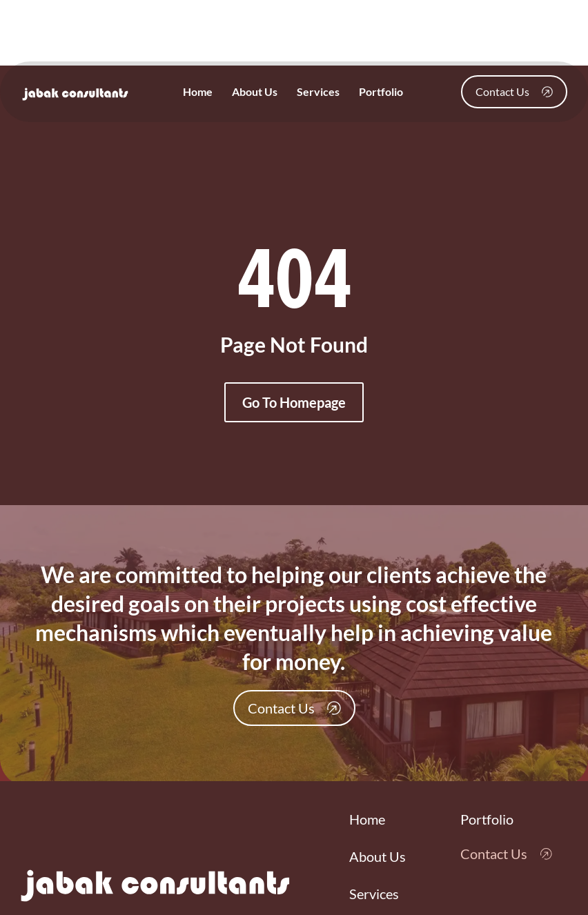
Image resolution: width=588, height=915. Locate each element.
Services (318, 91)
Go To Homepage (294, 402)
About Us (255, 91)
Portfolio (381, 91)
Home (198, 91)
